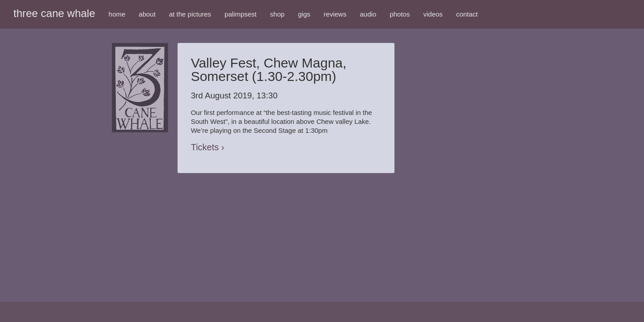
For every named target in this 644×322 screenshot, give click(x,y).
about (147, 14)
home (117, 14)
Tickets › (208, 147)
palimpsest (241, 14)
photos (400, 14)
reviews (335, 14)
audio (368, 14)
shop (278, 14)
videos (433, 14)
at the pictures (190, 14)
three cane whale (54, 13)
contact (467, 14)
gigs (304, 14)
